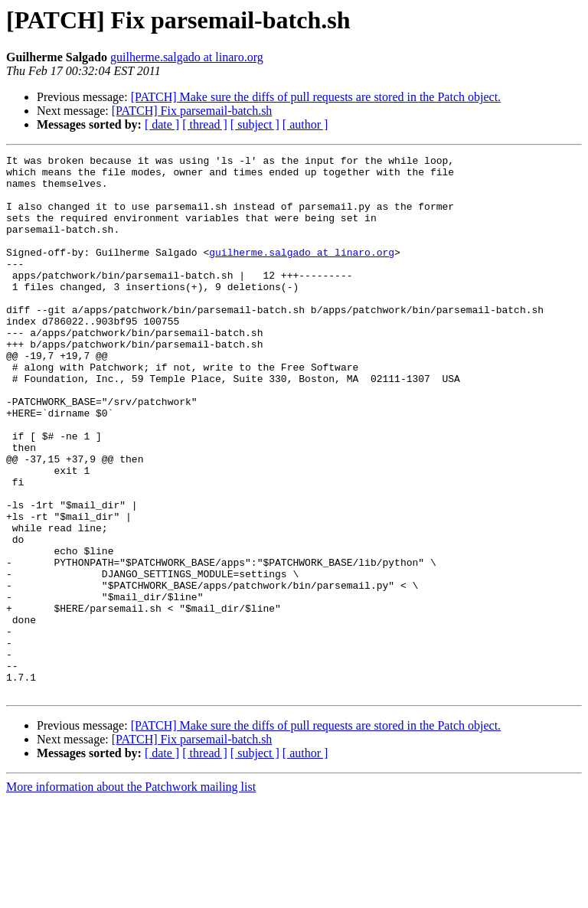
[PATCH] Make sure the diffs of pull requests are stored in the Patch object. (316, 97)
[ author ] (305, 124)
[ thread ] (205, 124)
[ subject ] (255, 124)
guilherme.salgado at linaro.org (187, 57)
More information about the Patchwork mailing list (131, 895)
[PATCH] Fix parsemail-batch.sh (192, 111)
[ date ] (162, 124)
